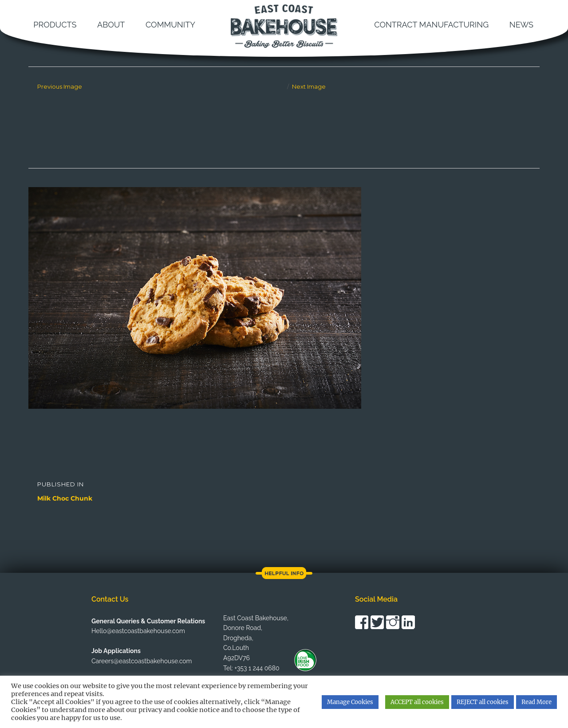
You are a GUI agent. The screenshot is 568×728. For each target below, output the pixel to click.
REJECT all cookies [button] (483, 702)
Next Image (309, 86)
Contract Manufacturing (431, 25)
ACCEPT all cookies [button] (417, 702)
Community (170, 25)
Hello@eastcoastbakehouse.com (138, 631)
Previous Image (60, 86)
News (521, 25)
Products (55, 25)
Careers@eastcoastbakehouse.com (142, 661)
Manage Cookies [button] (350, 702)
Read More (536, 702)
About (111, 25)
